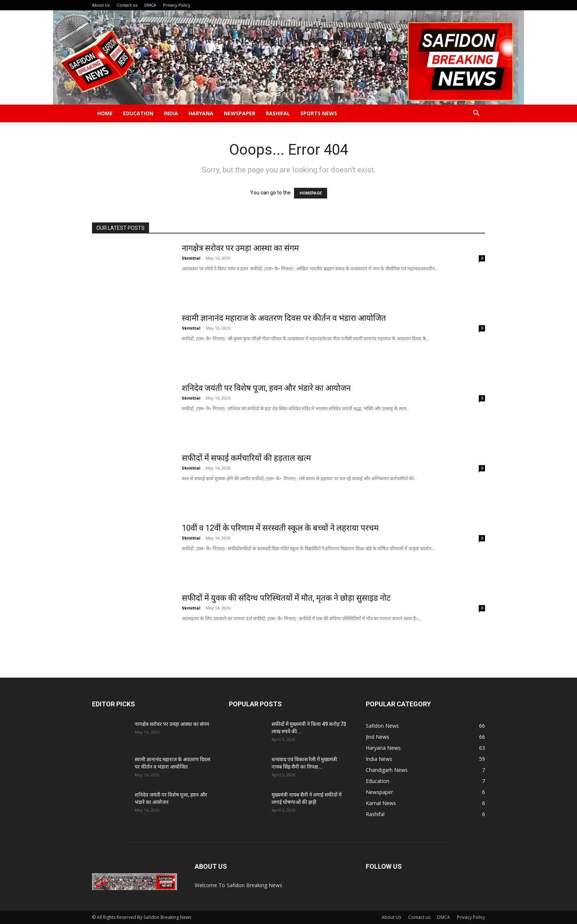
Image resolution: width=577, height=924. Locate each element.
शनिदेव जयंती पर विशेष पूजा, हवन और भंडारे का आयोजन (266, 388)
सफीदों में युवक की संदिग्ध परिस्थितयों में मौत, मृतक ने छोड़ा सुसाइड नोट (287, 598)
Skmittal (191, 258)
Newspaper (240, 113)
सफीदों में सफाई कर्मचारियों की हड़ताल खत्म (247, 458)
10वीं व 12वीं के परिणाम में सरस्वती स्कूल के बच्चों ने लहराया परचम (280, 528)
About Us (101, 5)
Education (138, 113)
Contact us (127, 5)
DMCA (150, 5)
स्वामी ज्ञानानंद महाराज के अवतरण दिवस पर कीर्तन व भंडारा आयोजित (285, 318)
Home (105, 113)
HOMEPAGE (311, 193)
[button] (476, 114)
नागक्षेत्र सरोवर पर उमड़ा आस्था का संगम (240, 248)
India (171, 113)
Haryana (201, 113)
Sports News (319, 113)
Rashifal (278, 113)
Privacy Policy (177, 5)
